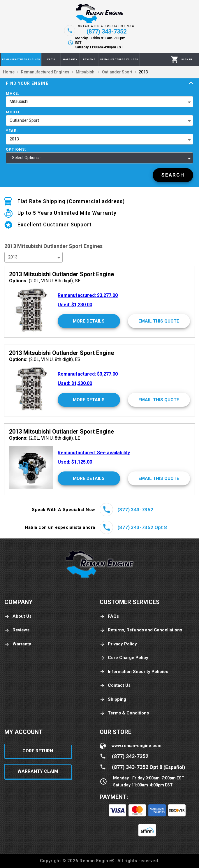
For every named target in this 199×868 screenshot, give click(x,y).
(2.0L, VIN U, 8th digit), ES (45, 359)
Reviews (17, 630)
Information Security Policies (134, 672)
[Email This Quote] (159, 321)
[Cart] (175, 59)
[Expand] (191, 83)
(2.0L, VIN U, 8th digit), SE (45, 281)
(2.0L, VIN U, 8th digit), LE (45, 438)
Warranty (18, 644)
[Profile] (187, 59)
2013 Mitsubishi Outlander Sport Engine (61, 274)
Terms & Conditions (124, 713)
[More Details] (89, 321)
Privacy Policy (118, 644)
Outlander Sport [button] (24, 120)
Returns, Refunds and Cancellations (141, 630)
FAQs (109, 616)
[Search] (173, 175)
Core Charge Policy (124, 658)
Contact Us (115, 685)
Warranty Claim (38, 771)
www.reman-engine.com (137, 746)
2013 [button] (14, 139)
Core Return (38, 751)
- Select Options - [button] (25, 158)
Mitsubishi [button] (19, 101)
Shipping (113, 699)
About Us (18, 616)
